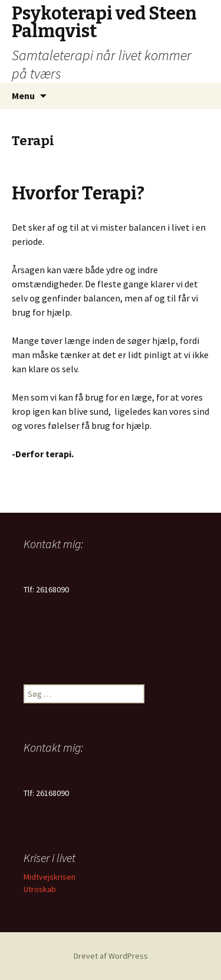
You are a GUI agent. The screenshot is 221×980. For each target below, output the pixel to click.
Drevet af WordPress (111, 956)
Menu (23, 96)
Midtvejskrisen (50, 877)
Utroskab (40, 889)
